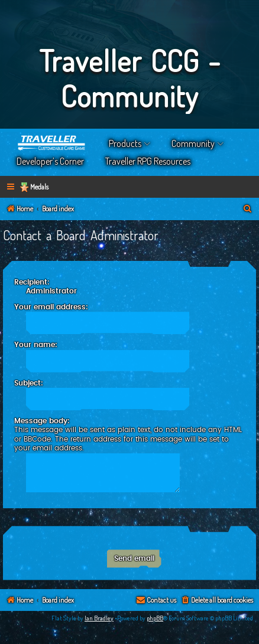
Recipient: (32, 282)
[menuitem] (248, 209)
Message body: (42, 421)
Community (193, 143)
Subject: (29, 383)
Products (125, 143)
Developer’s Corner (50, 161)
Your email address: (51, 307)
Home (52, 143)
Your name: (36, 345)
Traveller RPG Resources (148, 161)
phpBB (155, 618)
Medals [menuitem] (39, 187)
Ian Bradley (99, 618)
